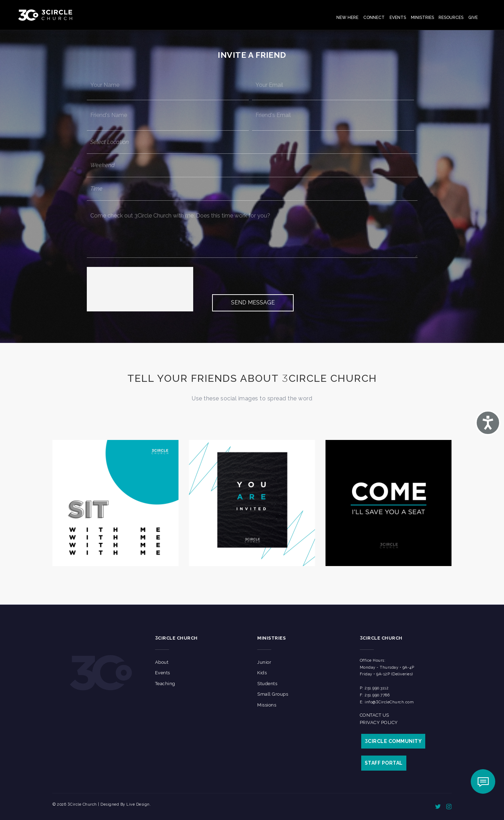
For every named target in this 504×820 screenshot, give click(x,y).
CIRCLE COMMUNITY (393, 741)
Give (473, 18)
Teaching (165, 684)
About (162, 662)
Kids (262, 673)
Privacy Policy (379, 722)
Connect (374, 18)
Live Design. (139, 804)
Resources (451, 18)
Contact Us (374, 715)
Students (267, 684)
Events (398, 18)
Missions (267, 705)
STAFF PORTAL (384, 763)
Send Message (253, 302)
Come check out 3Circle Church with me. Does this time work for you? (252, 229)
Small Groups (273, 694)
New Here (347, 18)
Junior (264, 662)
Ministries (422, 18)
